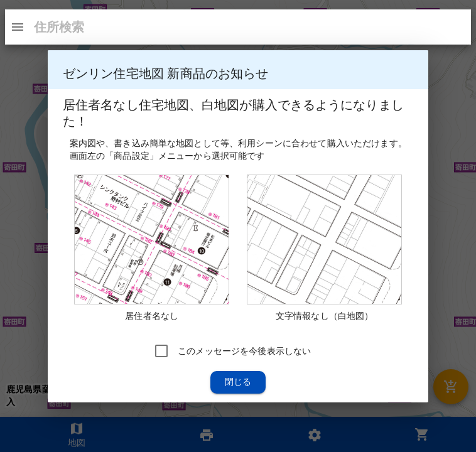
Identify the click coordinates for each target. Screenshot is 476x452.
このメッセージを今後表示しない (244, 350)
